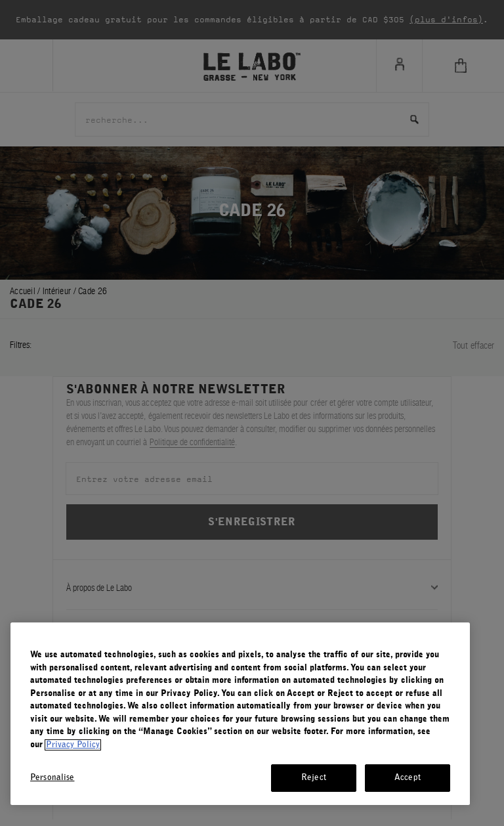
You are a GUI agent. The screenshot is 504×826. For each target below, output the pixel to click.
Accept (408, 778)
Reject (314, 778)
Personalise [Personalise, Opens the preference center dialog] (52, 778)
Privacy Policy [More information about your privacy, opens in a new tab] (73, 745)
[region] (240, 714)
